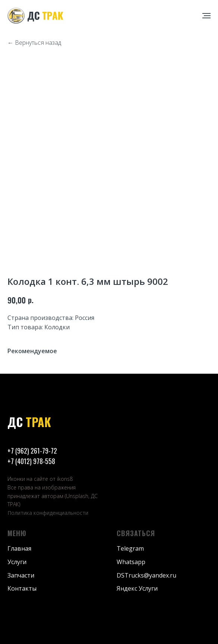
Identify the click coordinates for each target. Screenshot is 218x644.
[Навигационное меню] (206, 16)
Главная (19, 548)
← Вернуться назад (34, 43)
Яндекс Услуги (137, 588)
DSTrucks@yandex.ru (146, 575)
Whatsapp (131, 562)
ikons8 (65, 479)
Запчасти (21, 575)
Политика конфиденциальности (48, 513)
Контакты (22, 588)
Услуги (17, 562)
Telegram (130, 548)
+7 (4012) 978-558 (31, 461)
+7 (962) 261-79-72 (32, 451)
